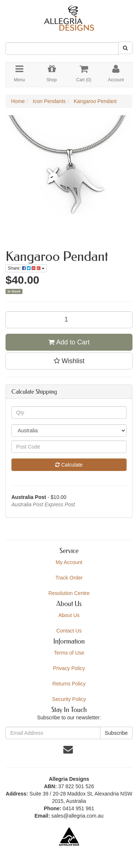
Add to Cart (69, 342)
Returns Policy (69, 684)
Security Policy (69, 699)
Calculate (69, 465)
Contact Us (69, 631)
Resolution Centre (69, 593)
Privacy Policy (69, 668)
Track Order (69, 578)
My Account (69, 562)
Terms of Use (69, 653)
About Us (69, 615)
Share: (26, 268)
